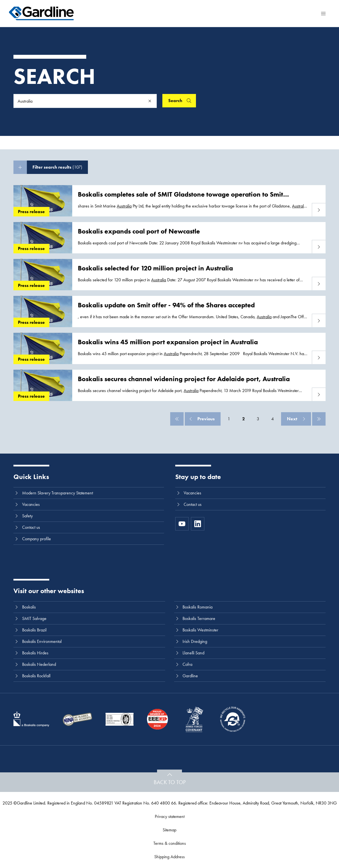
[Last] (319, 419)
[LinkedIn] (198, 524)
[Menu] (323, 13)
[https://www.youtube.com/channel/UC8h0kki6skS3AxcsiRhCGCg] (182, 524)
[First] (177, 419)
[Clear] (150, 101)
